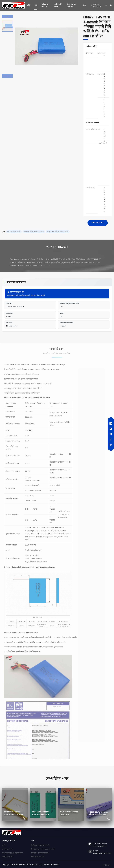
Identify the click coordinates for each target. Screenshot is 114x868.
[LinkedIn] (111, 444)
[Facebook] (111, 439)
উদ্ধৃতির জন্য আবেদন (72, 5)
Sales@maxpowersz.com (102, 854)
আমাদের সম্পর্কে (45, 5)
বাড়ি (28, 5)
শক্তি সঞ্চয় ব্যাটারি (38, 857)
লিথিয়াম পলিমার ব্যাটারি (40, 853)
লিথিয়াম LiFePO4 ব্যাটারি (40, 845)
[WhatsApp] (111, 429)
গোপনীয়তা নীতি (8, 857)
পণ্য (36, 5)
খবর (84, 5)
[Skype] (111, 434)
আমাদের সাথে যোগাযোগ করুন (13, 853)
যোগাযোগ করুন (58, 5)
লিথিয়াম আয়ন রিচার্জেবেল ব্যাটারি (43, 849)
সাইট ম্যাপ (107, 865)
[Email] (111, 424)
